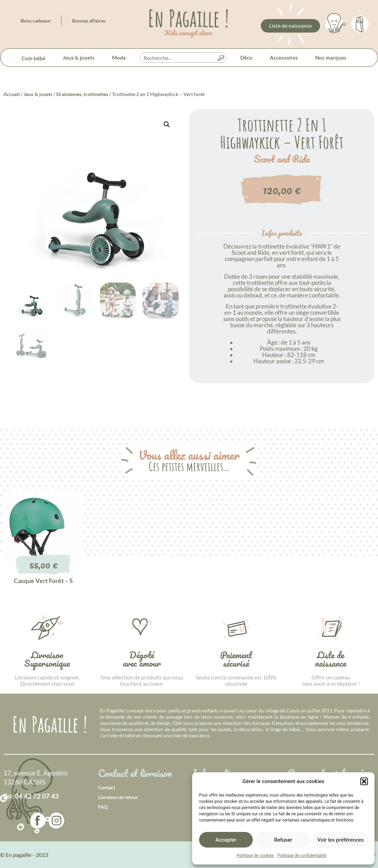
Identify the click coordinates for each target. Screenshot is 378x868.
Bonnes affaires (89, 21)
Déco (246, 58)
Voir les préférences (341, 840)
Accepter (226, 840)
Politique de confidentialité (302, 856)
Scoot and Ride (282, 159)
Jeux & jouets (79, 58)
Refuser (283, 840)
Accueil (12, 94)
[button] (364, 781)
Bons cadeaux (36, 21)
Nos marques (331, 58)
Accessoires (284, 58)
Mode (119, 58)
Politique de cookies (255, 856)
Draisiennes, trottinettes (82, 94)
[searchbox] (183, 58)
